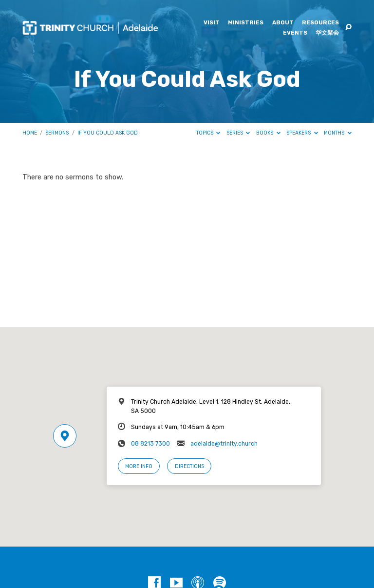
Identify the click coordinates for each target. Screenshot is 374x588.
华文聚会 (327, 33)
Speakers (302, 133)
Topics (208, 133)
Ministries (246, 23)
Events (295, 33)
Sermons (57, 133)
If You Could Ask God (108, 133)
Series (238, 133)
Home (30, 133)
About (283, 23)
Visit (212, 23)
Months (338, 133)
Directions (189, 466)
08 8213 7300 (150, 444)
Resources (320, 23)
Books (268, 133)
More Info (139, 466)
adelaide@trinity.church (224, 444)
